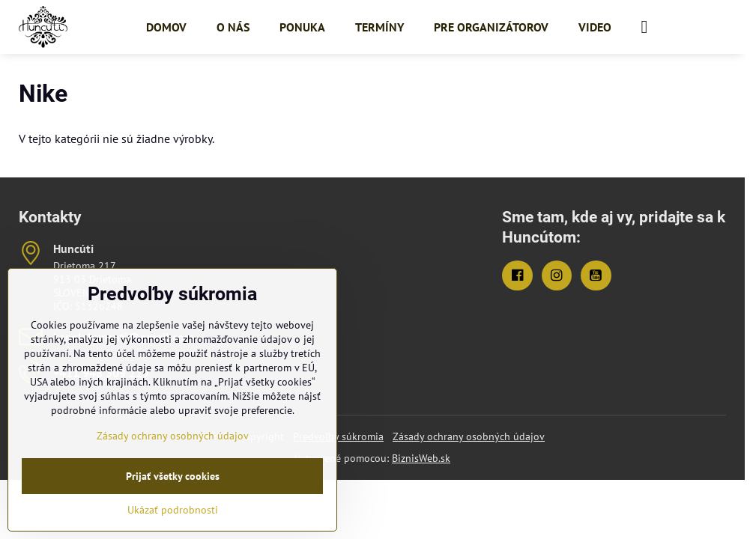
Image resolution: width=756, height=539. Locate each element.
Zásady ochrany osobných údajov (469, 436)
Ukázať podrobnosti (173, 510)
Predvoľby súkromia (338, 436)
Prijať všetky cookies (173, 476)
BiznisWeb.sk (421, 458)
